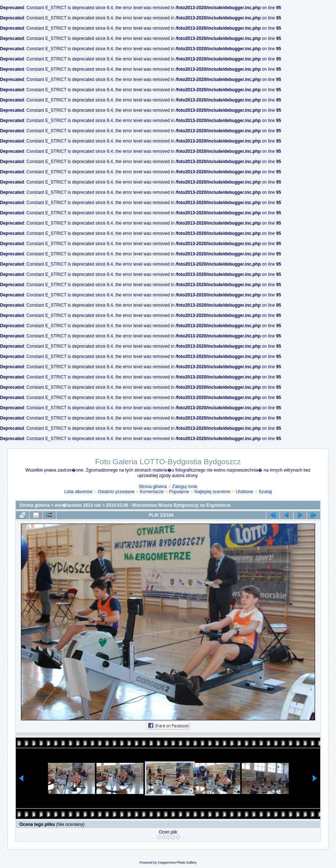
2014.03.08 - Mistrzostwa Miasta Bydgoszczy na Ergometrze (168, 505)
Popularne (179, 492)
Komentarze (152, 492)
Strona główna (153, 487)
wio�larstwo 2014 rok (78, 505)
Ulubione (244, 492)
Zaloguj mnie (185, 487)
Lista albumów (78, 492)
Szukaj (265, 492)
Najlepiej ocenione (212, 492)
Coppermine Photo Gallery (177, 863)
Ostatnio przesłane (116, 492)
